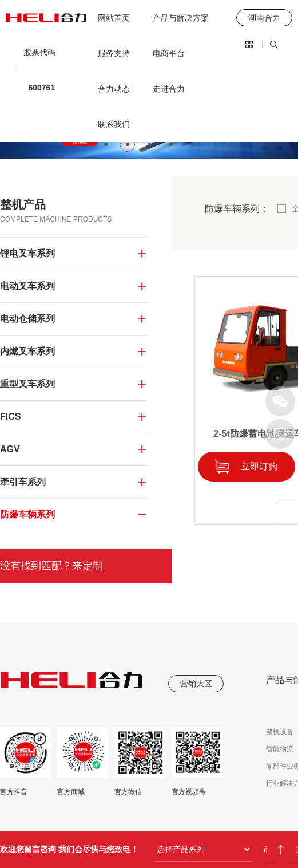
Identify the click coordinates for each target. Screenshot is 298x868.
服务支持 (114, 53)
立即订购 (259, 466)
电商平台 (169, 53)
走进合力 (169, 89)
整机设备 (280, 732)
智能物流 (280, 749)
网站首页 (114, 18)
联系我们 (114, 124)
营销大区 (196, 684)
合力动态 (114, 89)
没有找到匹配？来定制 (51, 566)
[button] (106, 144)
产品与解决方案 (181, 18)
